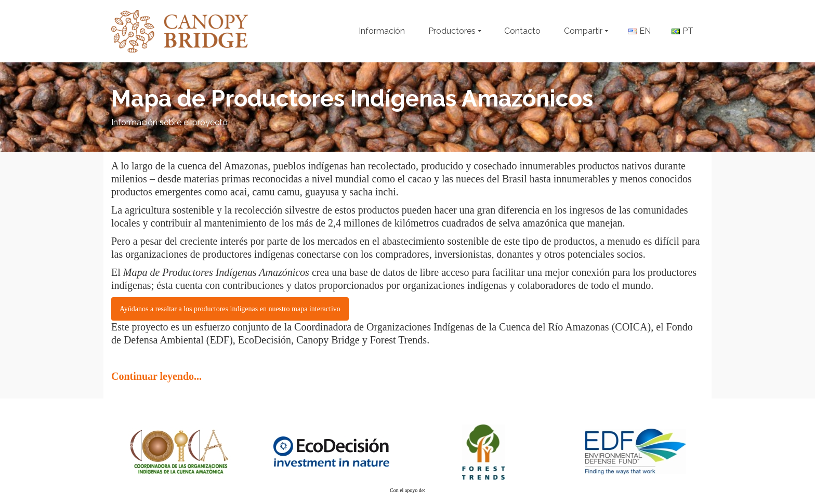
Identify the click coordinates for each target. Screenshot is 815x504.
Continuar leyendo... (156, 376)
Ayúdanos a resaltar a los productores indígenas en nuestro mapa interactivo (230, 309)
